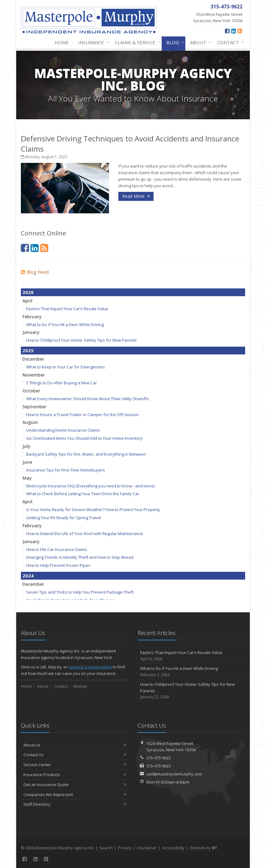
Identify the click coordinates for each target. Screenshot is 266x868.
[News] (240, 31)
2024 (28, 576)
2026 (28, 292)
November (34, 375)
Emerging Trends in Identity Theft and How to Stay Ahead (80, 557)
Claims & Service (136, 42)
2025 (28, 350)
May (27, 478)
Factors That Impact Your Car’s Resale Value (67, 309)
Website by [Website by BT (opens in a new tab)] (204, 848)
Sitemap (80, 686)
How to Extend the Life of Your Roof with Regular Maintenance (85, 534)
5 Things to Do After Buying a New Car (62, 383)
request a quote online (90, 667)
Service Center (75, 765)
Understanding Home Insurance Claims (63, 430)
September (34, 407)
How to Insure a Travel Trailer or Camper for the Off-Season (83, 415)
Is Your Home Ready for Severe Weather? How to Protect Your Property (93, 510)
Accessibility (173, 848)
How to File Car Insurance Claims (57, 549)
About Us (75, 745)
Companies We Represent (75, 794)
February (32, 317)
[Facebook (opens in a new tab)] (227, 31)
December (33, 359)
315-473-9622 (159, 758)
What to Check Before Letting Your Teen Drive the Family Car (83, 494)
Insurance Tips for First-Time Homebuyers (66, 470)
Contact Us (75, 755)
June (27, 462)
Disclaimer (147, 848)
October (31, 391)
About (199, 42)
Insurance (92, 42)
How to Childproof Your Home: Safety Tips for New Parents (81, 340)
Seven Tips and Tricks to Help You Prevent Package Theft (80, 592)
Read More (136, 196)
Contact (229, 42)
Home (62, 42)
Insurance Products (75, 775)
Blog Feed (35, 272)
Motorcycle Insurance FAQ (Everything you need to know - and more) (90, 486)
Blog (174, 42)
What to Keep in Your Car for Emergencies (66, 367)
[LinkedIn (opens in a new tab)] (233, 31)
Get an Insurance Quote (75, 785)
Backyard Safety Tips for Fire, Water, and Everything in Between (86, 454)
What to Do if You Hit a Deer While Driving (65, 325)
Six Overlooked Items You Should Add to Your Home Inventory (84, 438)
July (26, 446)
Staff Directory (75, 804)
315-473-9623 (159, 766)
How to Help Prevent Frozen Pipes (58, 565)
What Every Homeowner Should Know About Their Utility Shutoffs (88, 399)
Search (106, 848)
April (27, 301)
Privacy (125, 848)
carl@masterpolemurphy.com (174, 774)
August (30, 422)
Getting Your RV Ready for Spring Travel (64, 518)
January (31, 332)
